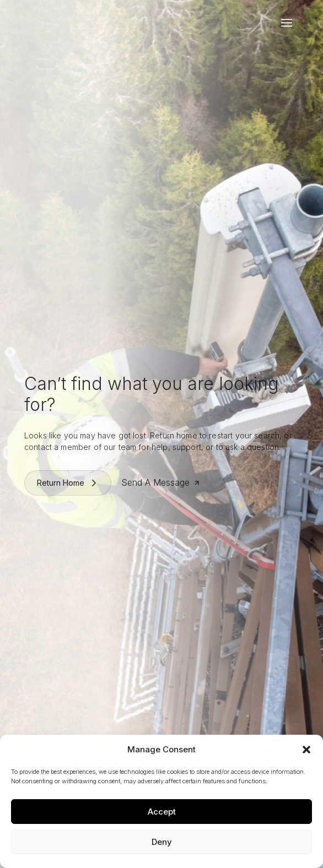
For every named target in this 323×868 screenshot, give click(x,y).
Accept (162, 812)
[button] (306, 750)
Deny (162, 842)
